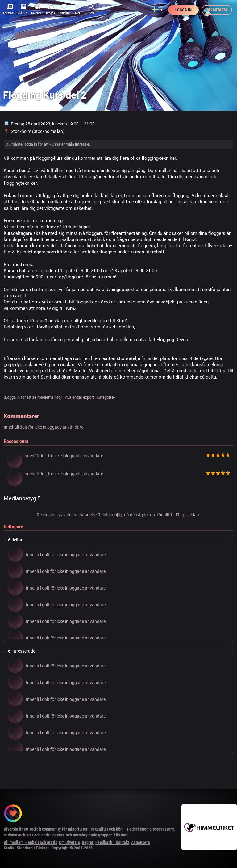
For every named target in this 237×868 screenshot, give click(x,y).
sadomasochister (19, 835)
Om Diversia (69, 842)
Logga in (183, 10)
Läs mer (121, 835)
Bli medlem (217, 10)
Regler (88, 842)
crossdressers (162, 829)
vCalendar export (79, 397)
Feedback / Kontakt (112, 842)
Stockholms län (48, 131)
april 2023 (41, 124)
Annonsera (141, 842)
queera (59, 835)
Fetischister (137, 829)
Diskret (42, 848)
